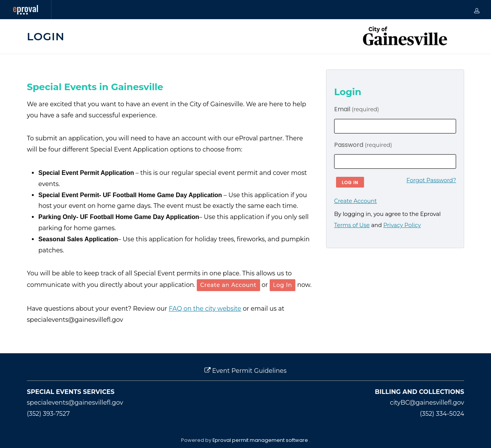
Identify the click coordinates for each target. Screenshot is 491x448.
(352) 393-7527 (48, 414)
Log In (283, 285)
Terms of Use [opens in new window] (352, 225)
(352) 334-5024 (442, 414)
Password (363, 145)
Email (357, 109)
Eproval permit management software (261, 440)
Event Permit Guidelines (245, 371)
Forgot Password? (431, 180)
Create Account (355, 201)
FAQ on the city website (205, 309)
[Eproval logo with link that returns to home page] (26, 10)
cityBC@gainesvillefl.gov (427, 403)
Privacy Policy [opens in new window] (402, 225)
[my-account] (477, 10)
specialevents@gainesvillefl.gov (75, 403)
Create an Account (228, 285)
